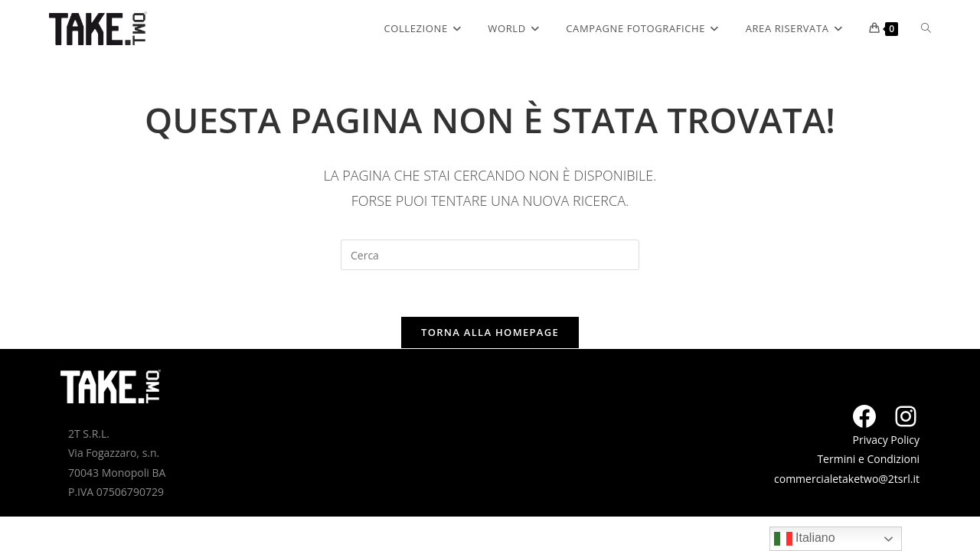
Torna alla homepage (490, 332)
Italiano (805, 539)
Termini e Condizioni (868, 459)
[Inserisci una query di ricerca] (490, 255)
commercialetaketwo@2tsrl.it (847, 479)
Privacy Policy (886, 440)
